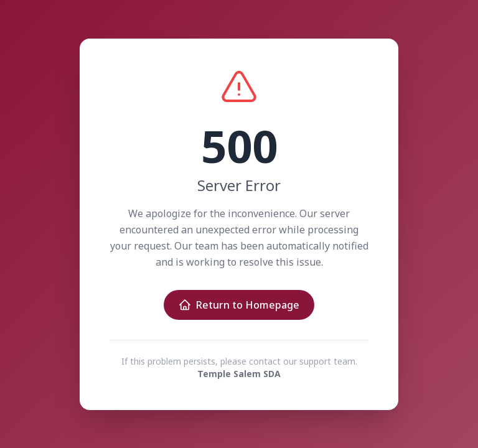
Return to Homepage (239, 305)
